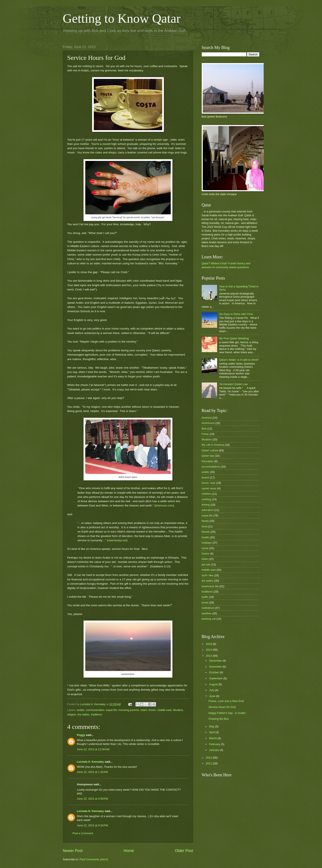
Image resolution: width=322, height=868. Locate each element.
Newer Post (73, 851)
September (216, 678)
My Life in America (213, 445)
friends (206, 532)
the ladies (83, 714)
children (207, 494)
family (205, 521)
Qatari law (208, 456)
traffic (205, 597)
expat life (112, 710)
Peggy (81, 735)
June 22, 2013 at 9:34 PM (93, 825)
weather (207, 613)
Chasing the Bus (219, 719)
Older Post (184, 851)
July (212, 690)
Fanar (205, 434)
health (205, 537)
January (214, 750)
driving (206, 505)
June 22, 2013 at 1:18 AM (92, 772)
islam (144, 710)
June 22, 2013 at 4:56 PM (93, 799)
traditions (96, 714)
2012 (209, 758)
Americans (208, 423)
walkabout (208, 608)
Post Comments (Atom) (94, 859)
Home (129, 851)
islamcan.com (164, 505)
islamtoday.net (117, 540)
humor (206, 554)
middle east (165, 710)
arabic (81, 710)
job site (206, 564)
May (212, 726)
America (207, 418)
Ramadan (208, 461)
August (214, 684)
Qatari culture (210, 450)
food (204, 526)
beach (205, 477)
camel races (209, 488)
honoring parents (129, 710)
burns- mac (209, 483)
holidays (207, 543)
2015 (209, 644)
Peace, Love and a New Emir (226, 701)
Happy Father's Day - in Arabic (227, 713)
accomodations (211, 467)
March (213, 738)
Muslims (178, 710)
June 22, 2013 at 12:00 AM (93, 749)
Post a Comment (83, 833)
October (214, 672)
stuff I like (207, 575)
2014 (209, 650)
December (216, 661)
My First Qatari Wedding (234, 338)
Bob (204, 429)
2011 (209, 763)
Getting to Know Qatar (122, 18)
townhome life (210, 586)
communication (95, 710)
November (216, 667)
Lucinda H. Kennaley (90, 762)
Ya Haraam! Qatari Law (234, 384)
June (213, 696)
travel (205, 602)
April (212, 732)
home (205, 548)
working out (209, 619)
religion (72, 714)
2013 (209, 656)
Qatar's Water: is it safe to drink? (239, 360)
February (215, 744)
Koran (152, 710)
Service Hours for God (222, 707)
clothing (206, 499)
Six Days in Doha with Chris (236, 314)
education (208, 510)
